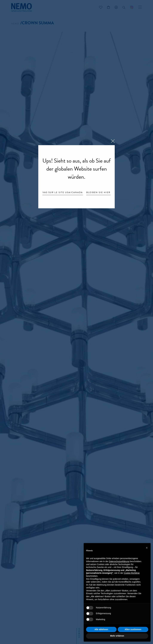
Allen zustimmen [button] (133, 629)
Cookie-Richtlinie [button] (132, 573)
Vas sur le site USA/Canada (63, 193)
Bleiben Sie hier (98, 193)
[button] (147, 548)
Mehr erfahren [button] (117, 636)
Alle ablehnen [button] (101, 629)
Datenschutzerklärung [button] (119, 561)
